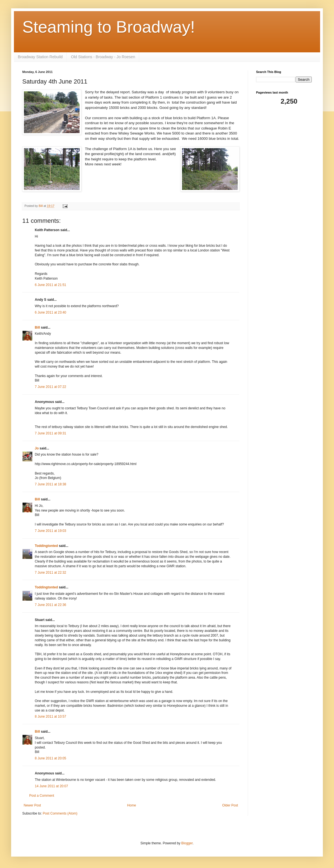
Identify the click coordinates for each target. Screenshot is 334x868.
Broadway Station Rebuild (40, 57)
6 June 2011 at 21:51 (51, 285)
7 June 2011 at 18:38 (51, 484)
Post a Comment (42, 796)
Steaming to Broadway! (109, 27)
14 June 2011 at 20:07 (51, 786)
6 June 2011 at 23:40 (51, 312)
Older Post (230, 805)
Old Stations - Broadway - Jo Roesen (103, 57)
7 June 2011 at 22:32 (51, 573)
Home (132, 805)
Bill (37, 327)
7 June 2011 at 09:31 (51, 433)
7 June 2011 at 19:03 (51, 531)
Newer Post (32, 805)
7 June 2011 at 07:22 (51, 387)
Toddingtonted (46, 546)
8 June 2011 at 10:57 (51, 717)
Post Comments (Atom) (60, 813)
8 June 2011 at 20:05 (51, 758)
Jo (37, 448)
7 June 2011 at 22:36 (51, 605)
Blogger (187, 843)
